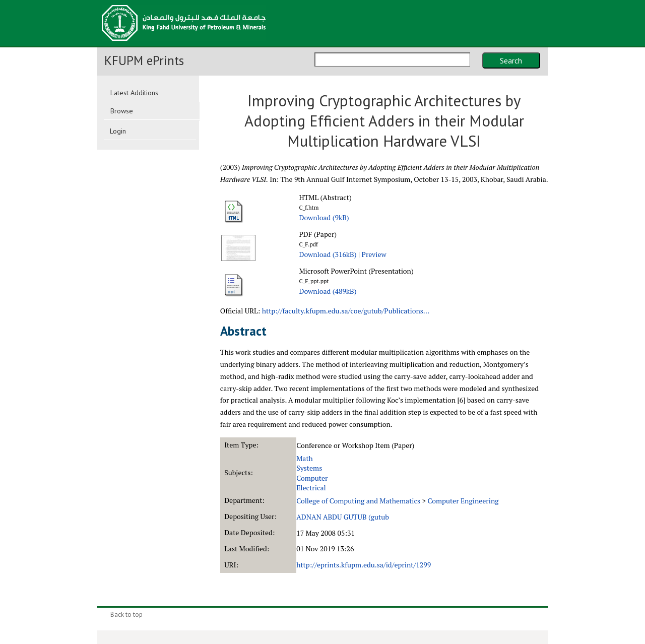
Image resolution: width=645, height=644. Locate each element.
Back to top (126, 615)
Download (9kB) (324, 217)
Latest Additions (134, 93)
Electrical (311, 488)
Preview (374, 254)
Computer (312, 478)
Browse (122, 111)
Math (305, 458)
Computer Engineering (463, 501)
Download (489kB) (328, 291)
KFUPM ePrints (144, 60)
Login (118, 131)
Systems (309, 468)
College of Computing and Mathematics (358, 501)
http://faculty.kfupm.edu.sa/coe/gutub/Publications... (346, 311)
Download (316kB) (328, 254)
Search (511, 60)
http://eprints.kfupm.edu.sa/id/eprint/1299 (364, 565)
